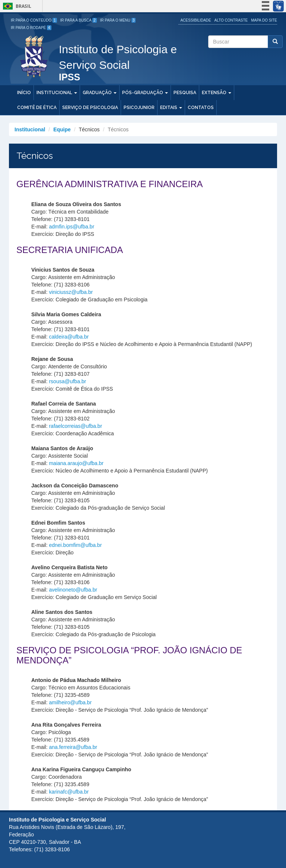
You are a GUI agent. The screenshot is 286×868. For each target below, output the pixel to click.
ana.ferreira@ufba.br (73, 747)
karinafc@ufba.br (69, 792)
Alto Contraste (231, 20)
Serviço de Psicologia (90, 108)
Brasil (16, 6)
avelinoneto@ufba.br (73, 590)
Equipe (62, 129)
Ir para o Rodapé (31, 28)
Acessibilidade (196, 20)
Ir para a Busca (79, 20)
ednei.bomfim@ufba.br (75, 545)
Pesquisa (185, 93)
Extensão (217, 93)
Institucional (57, 93)
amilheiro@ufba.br (70, 702)
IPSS (69, 78)
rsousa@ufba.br (67, 381)
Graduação (100, 93)
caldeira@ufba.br (69, 337)
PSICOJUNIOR (139, 108)
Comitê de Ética (37, 108)
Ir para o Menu (118, 20)
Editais (171, 108)
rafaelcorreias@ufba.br (75, 426)
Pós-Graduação (145, 93)
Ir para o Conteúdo (34, 20)
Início (24, 93)
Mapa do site (264, 20)
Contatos (201, 108)
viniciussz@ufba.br (71, 292)
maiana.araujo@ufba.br (76, 463)
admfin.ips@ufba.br (71, 227)
